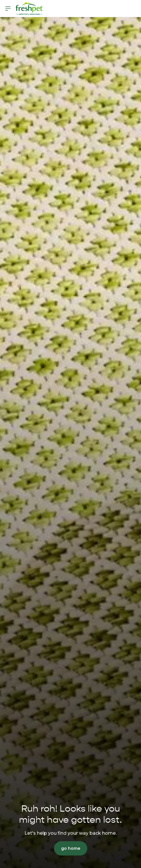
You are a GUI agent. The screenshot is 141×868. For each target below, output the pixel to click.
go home (71, 848)
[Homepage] (29, 9)
